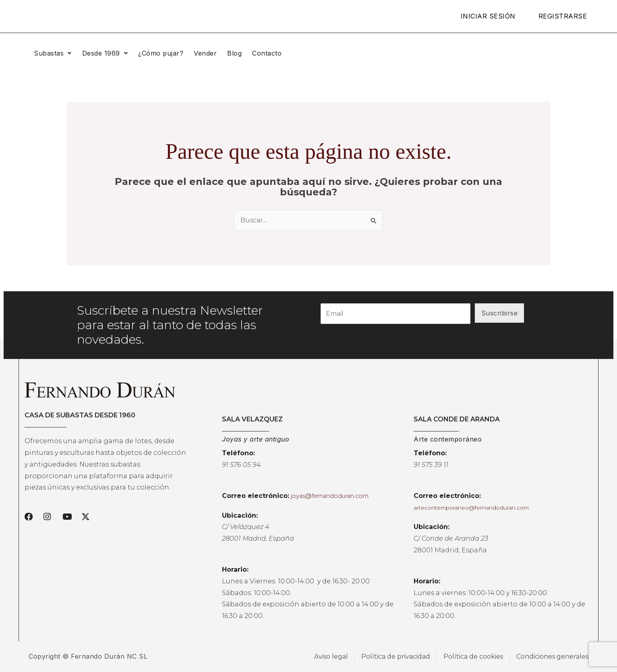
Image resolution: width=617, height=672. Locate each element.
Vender (205, 53)
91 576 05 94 (241, 465)
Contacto (267, 53)
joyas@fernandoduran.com (330, 496)
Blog (234, 53)
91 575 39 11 (431, 465)
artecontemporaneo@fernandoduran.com (471, 508)
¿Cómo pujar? (161, 53)
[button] (53, 53)
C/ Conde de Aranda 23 (451, 538)
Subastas (53, 53)
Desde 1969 (105, 53)
